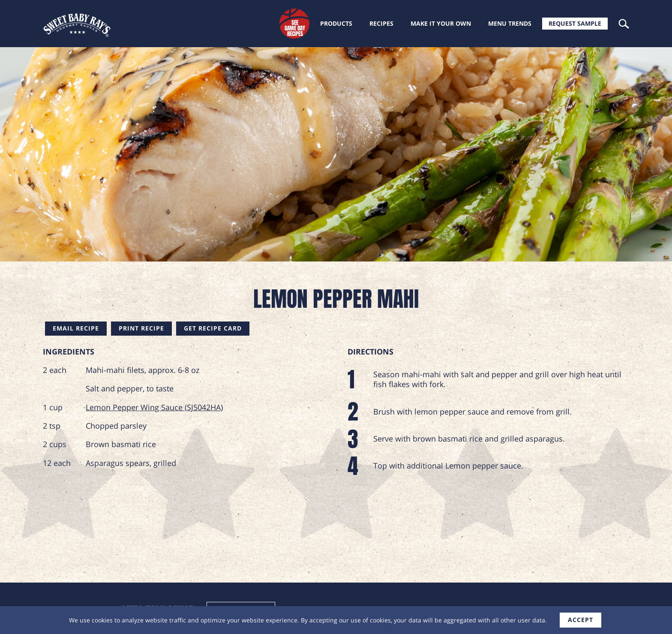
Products (336, 23)
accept (580, 620)
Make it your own (441, 23)
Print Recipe (141, 328)
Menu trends (510, 23)
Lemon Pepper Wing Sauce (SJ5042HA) (154, 407)
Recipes (381, 23)
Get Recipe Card (213, 328)
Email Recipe (76, 328)
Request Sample (575, 23)
